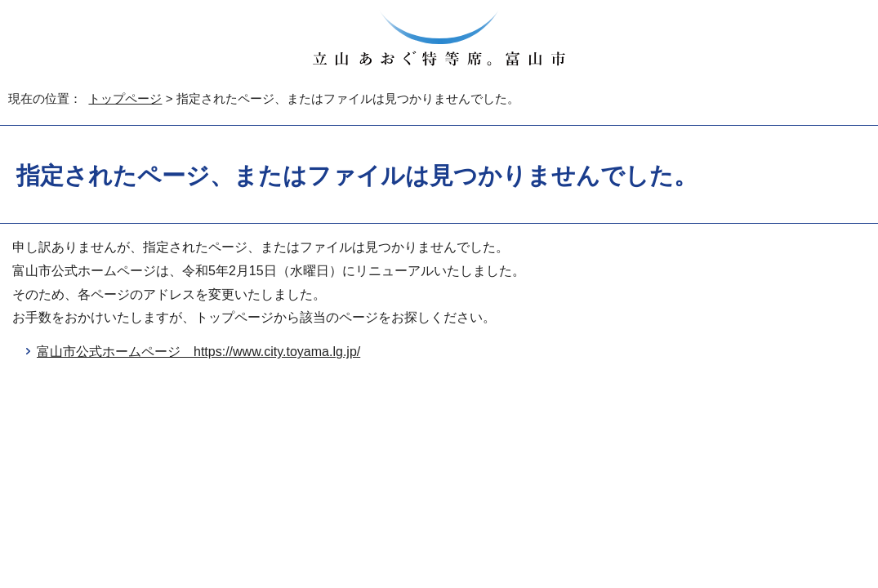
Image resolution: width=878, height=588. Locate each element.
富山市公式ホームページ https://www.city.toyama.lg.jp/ (198, 352)
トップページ (125, 98)
